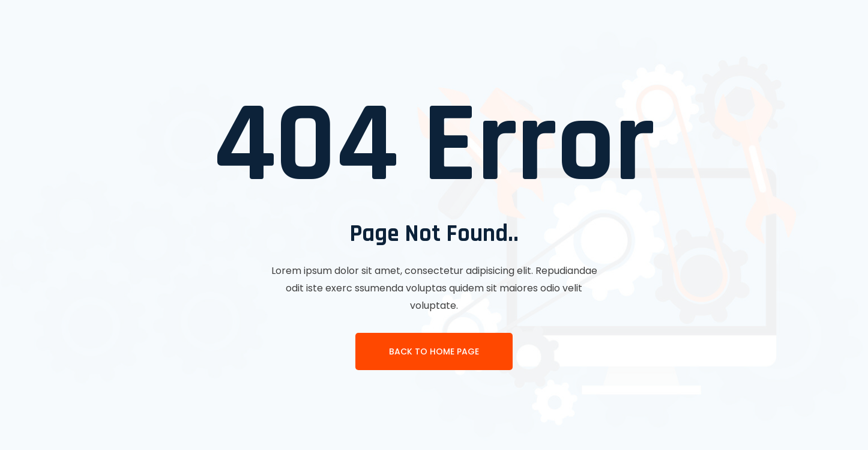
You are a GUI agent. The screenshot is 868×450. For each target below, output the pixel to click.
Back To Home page (434, 351)
